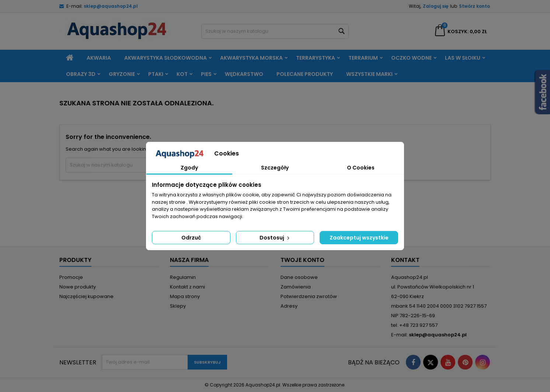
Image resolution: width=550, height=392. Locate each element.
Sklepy (178, 306)
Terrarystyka (316, 58)
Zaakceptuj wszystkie (359, 238)
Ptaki (156, 74)
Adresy (289, 306)
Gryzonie (122, 74)
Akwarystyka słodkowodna (166, 58)
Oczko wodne (411, 58)
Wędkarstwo (244, 74)
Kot (182, 74)
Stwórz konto (474, 6)
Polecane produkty (305, 74)
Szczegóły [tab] (275, 168)
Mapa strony (185, 296)
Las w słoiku (463, 58)
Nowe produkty (78, 287)
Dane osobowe (299, 277)
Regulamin (183, 277)
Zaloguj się (436, 6)
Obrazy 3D (81, 74)
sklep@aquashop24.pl (111, 6)
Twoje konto (302, 260)
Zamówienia (296, 287)
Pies (206, 74)
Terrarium (363, 58)
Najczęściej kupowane (86, 296)
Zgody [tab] (189, 168)
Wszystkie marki (369, 74)
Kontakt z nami (187, 287)
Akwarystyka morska (251, 58)
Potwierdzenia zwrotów (309, 296)
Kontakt (405, 260)
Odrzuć (191, 238)
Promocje (71, 277)
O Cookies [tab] (361, 168)
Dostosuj (275, 238)
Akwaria (99, 58)
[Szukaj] (275, 31)
